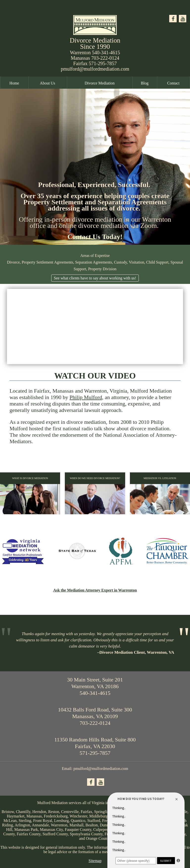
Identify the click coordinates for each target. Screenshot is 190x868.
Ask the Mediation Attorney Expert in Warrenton (95, 590)
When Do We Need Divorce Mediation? (95, 496)
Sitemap (95, 861)
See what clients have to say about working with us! (95, 278)
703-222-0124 (105, 58)
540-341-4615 (106, 53)
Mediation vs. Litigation (160, 496)
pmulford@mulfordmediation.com (95, 69)
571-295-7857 (103, 63)
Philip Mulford (86, 397)
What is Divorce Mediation (30, 496)
